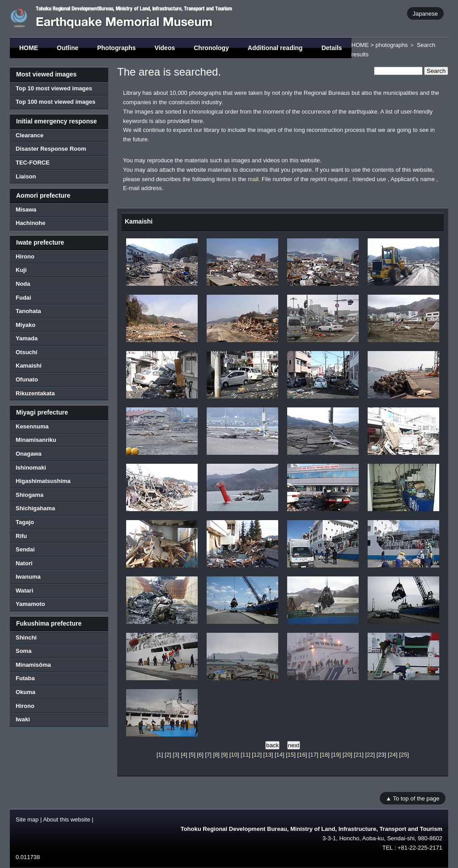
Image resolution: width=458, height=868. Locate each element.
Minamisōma (33, 665)
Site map (27, 819)
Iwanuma (28, 577)
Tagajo (25, 522)
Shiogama (30, 495)
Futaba (25, 678)
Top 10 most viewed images (54, 88)
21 (359, 755)
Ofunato (27, 379)
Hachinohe (30, 223)
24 (393, 755)
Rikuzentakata (35, 393)
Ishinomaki (31, 468)
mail (253, 179)
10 (234, 755)
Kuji (21, 270)
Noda (23, 284)
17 (313, 755)
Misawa (26, 210)
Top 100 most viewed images (55, 102)
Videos (165, 48)
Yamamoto (30, 604)
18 (325, 755)
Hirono (25, 256)
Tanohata (28, 311)
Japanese (425, 13)
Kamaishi (29, 366)
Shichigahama (35, 508)
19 (336, 755)
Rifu (21, 536)
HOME (29, 48)
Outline (68, 48)
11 (246, 755)
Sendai (25, 549)
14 (280, 755)
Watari (24, 591)
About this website (67, 819)
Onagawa (29, 454)
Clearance (30, 135)
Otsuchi (26, 352)
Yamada (27, 338)
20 (347, 755)
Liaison (26, 176)
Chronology (211, 48)
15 (291, 755)
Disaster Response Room (51, 149)
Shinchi (26, 637)
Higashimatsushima (43, 481)
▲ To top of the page (412, 798)
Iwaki (23, 719)
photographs (391, 45)
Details (332, 48)
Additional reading (275, 48)
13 (268, 755)
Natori (24, 563)
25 (404, 755)
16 (302, 755)
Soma (23, 651)
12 (257, 755)
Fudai (23, 298)
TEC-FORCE (33, 163)
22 (370, 755)
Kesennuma (32, 426)
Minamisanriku (36, 440)
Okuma (25, 692)
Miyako (25, 325)
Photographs (116, 48)
